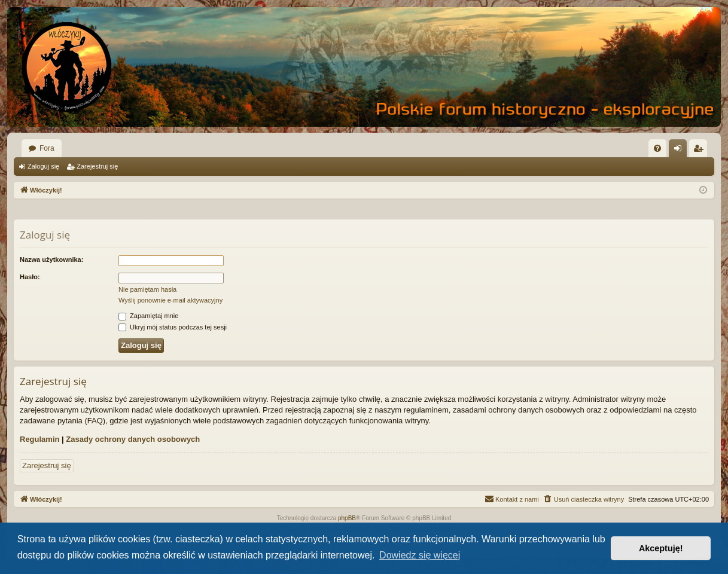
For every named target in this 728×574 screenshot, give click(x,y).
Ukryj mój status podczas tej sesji (173, 327)
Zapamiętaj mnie (148, 316)
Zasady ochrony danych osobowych (133, 439)
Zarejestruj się (97, 166)
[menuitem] (657, 148)
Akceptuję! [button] (661, 548)
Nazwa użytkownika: (51, 259)
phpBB (347, 518)
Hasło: (30, 277)
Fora (47, 148)
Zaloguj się (43, 166)
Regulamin (39, 439)
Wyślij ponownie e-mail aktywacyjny (170, 300)
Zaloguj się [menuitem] (680, 151)
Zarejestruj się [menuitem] (700, 151)
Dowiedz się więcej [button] (420, 555)
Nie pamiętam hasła (147, 289)
